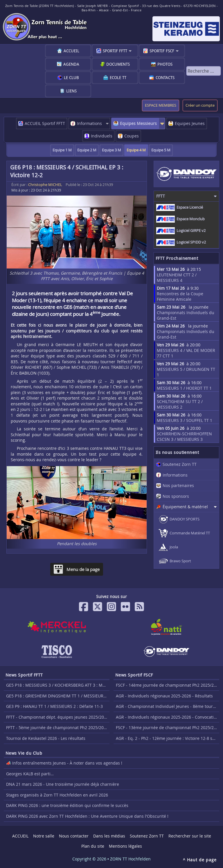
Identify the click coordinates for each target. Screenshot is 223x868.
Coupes (132, 136)
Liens (71, 91)
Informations (89, 123)
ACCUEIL (71, 51)
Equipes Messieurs (138, 123)
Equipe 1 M (62, 150)
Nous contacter (74, 836)
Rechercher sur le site (190, 836)
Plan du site (93, 846)
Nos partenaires (178, 485)
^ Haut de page (200, 860)
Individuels (102, 136)
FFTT (161, 196)
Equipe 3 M (111, 150)
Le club (71, 77)
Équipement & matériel (185, 507)
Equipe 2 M (87, 150)
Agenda (71, 64)
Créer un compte (200, 105)
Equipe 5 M (161, 150)
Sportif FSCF (162, 51)
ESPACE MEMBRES (161, 105)
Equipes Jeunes (190, 123)
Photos (165, 64)
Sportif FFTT (115, 51)
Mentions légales (125, 846)
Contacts (165, 77)
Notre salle (44, 836)
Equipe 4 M (136, 150)
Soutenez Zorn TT (180, 464)
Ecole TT (118, 77)
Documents (118, 64)
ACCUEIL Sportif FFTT (45, 123)
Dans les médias (109, 836)
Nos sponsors (176, 496)
